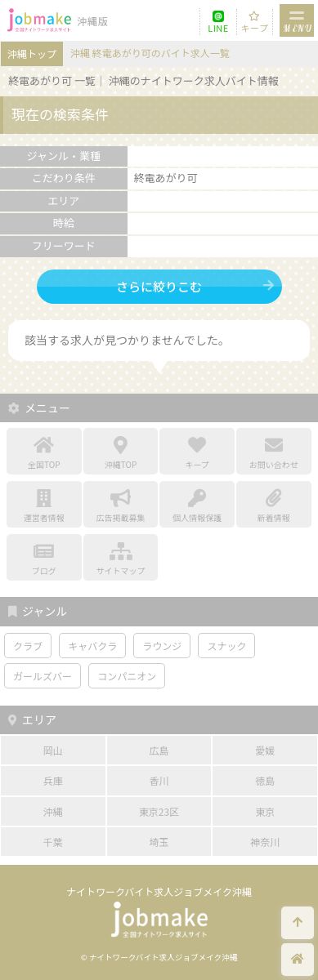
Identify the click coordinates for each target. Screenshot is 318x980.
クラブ (28, 646)
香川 (159, 780)
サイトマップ (121, 559)
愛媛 (265, 750)
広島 (159, 750)
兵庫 (53, 780)
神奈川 (265, 842)
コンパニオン (127, 676)
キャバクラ (92, 646)
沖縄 (53, 811)
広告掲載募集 (121, 506)
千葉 (53, 842)
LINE (218, 28)
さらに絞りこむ (159, 286)
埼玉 (159, 842)
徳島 (265, 780)
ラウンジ (162, 646)
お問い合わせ (274, 453)
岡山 (53, 750)
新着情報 (274, 506)
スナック (226, 646)
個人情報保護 (197, 506)
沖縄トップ (32, 53)
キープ (255, 28)
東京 (265, 811)
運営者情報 (44, 506)
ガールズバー (43, 676)
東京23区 (159, 811)
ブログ (44, 559)
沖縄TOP (121, 453)
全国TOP (44, 453)
